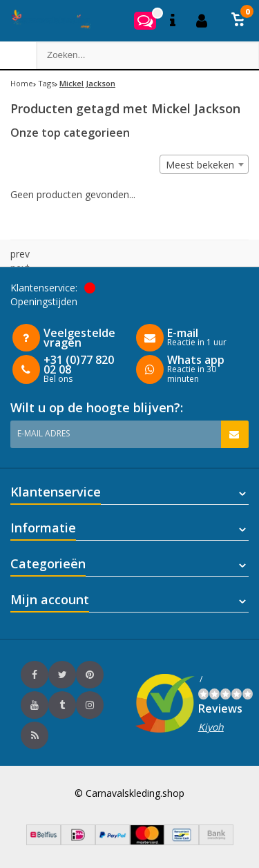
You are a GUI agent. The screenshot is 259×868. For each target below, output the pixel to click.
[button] (238, 21)
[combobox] (204, 164)
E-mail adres (44, 433)
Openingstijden (44, 301)
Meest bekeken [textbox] (200, 165)
